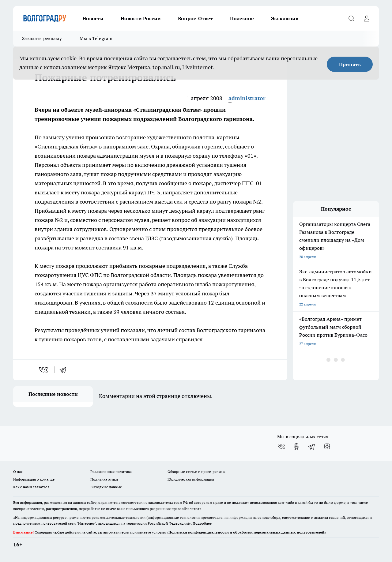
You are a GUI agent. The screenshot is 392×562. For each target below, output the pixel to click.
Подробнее (202, 523)
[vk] (44, 370)
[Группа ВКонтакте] (281, 447)
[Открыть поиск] (351, 18)
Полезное (242, 18)
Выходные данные (106, 487)
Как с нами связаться (31, 487)
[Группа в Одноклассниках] (296, 447)
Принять (350, 64)
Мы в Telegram (96, 38)
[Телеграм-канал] (312, 447)
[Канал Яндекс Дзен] (327, 447)
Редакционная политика (111, 472)
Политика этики (104, 479)
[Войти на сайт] (367, 18)
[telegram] (65, 370)
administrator (247, 98)
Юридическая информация (191, 479)
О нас (18, 472)
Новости (93, 18)
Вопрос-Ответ (195, 18)
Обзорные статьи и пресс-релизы (196, 472)
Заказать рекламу (42, 38)
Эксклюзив (285, 18)
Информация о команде (34, 479)
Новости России (141, 18)
